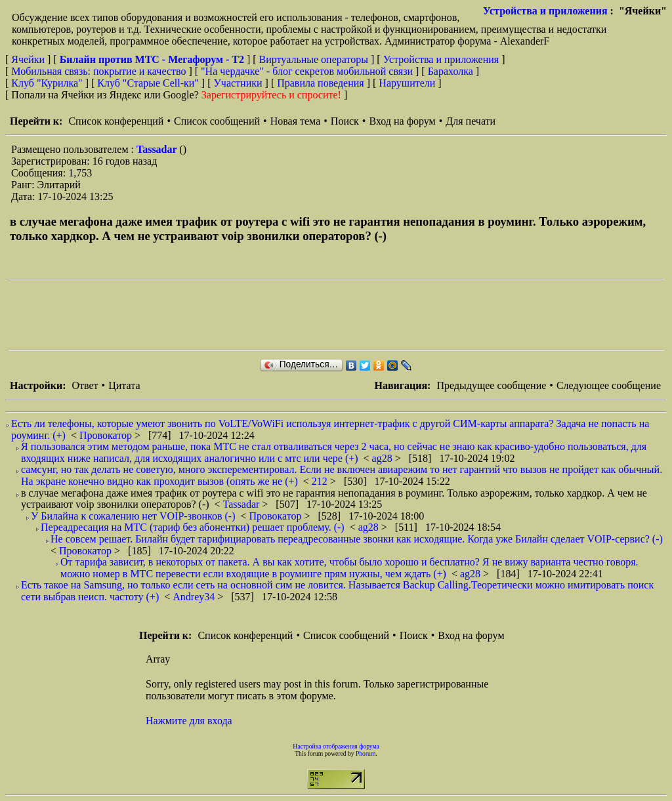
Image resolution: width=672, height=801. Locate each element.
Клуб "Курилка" (47, 83)
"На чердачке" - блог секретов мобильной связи (307, 71)
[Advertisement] (247, 315)
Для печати (471, 121)
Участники (238, 83)
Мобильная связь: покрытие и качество (98, 71)
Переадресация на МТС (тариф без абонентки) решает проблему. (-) (193, 527)
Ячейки (29, 59)
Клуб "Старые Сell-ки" (148, 83)
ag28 (384, 458)
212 (321, 481)
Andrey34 (195, 597)
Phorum (366, 753)
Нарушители (407, 83)
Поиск (345, 121)
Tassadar (158, 149)
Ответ (85, 385)
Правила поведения (321, 83)
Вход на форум (402, 121)
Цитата (124, 385)
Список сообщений (217, 121)
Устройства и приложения (545, 11)
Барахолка (451, 71)
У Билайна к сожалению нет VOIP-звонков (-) (133, 516)
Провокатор (107, 435)
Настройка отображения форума (336, 746)
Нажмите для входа (189, 721)
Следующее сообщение (609, 385)
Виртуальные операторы (314, 59)
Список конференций (116, 121)
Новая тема (296, 121)
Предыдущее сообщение (491, 385)
